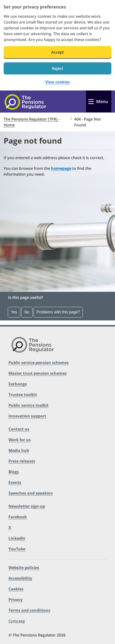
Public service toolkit (29, 405)
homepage (61, 168)
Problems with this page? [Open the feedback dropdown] (58, 312)
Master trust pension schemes (38, 373)
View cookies (57, 82)
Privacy (15, 600)
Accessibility (20, 578)
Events (15, 482)
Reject (57, 68)
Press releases (22, 461)
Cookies (16, 589)
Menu (102, 101)
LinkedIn (17, 538)
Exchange (18, 384)
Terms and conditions (29, 610)
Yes (14, 312)
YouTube (17, 549)
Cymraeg (17, 621)
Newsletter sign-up (27, 506)
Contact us (19, 429)
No (27, 312)
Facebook (18, 517)
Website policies (24, 568)
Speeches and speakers (31, 493)
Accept (57, 52)
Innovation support (27, 416)
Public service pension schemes (39, 363)
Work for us (20, 440)
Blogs (14, 472)
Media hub (19, 450)
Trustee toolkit (23, 395)
